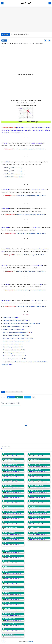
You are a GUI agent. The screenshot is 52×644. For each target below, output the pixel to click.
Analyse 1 (4, 40)
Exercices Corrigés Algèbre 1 (11, 344)
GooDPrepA (26, 3)
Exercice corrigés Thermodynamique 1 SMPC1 (16, 338)
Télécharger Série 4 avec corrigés (14, 177)
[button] (11, 397)
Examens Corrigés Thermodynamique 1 (14, 341)
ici (12, 365)
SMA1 (13, 392)
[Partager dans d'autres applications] (34, 397)
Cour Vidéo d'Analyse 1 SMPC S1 (12, 329)
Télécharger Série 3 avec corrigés (14, 174)
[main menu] (2, 3)
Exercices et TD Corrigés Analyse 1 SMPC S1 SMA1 (31, 149)
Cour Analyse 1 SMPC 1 (9, 318)
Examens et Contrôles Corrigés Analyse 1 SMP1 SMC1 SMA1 (19, 324)
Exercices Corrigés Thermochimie (12, 356)
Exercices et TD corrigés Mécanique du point (16, 332)
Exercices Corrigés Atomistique (12, 350)
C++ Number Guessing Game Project (20, 34)
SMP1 (21, 392)
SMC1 (17, 392)
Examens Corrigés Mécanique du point (14, 335)
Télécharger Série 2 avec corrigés (14, 171)
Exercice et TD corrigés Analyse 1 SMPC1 (14, 321)
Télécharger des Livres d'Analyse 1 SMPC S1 (15, 326)
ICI (19, 318)
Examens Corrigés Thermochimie (12, 359)
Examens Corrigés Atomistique (12, 353)
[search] (50, 3)
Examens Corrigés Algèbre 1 (11, 347)
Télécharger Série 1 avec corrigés (14, 168)
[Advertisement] (26, 18)
